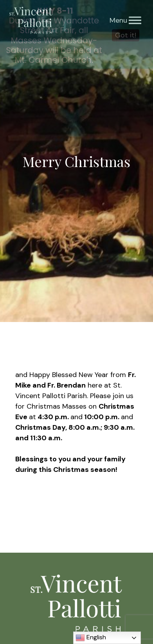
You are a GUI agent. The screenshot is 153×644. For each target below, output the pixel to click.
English (91, 638)
